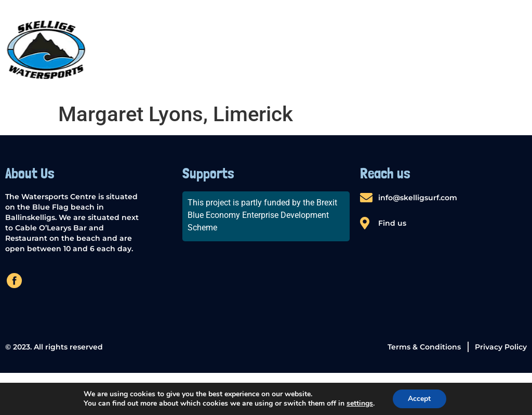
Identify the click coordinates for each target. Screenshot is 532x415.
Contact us (503, 49)
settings (360, 404)
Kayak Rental (308, 49)
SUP (255, 49)
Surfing (444, 49)
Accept (419, 399)
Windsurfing (381, 49)
